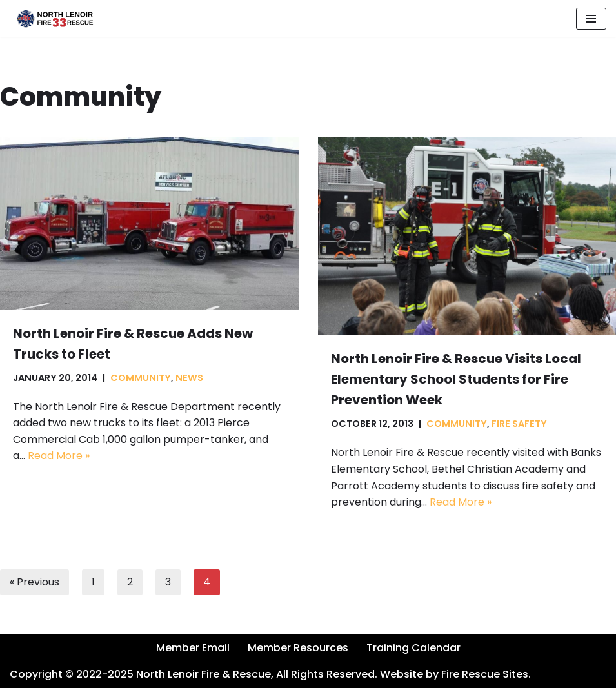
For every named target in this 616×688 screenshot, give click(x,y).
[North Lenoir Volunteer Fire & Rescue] (52, 19)
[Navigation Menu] (591, 19)
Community (141, 378)
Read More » (59, 456)
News (189, 378)
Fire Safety (519, 424)
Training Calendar (413, 648)
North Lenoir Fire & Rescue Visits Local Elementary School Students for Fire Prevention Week (456, 379)
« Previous (35, 582)
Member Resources (298, 648)
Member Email (193, 648)
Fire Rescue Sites (485, 674)
